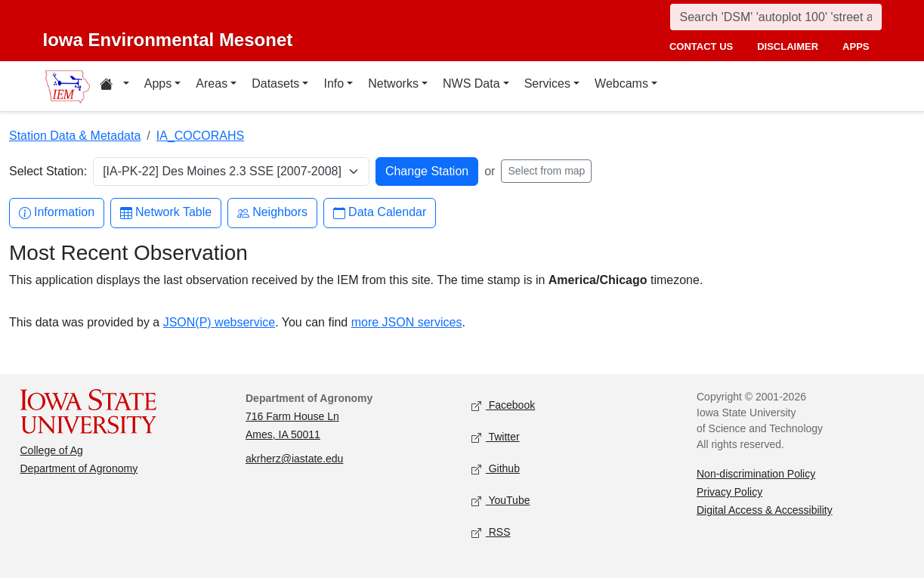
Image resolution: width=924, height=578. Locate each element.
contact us (701, 46)
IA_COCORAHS (200, 136)
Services (547, 83)
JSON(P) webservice (219, 322)
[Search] (776, 17)
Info (334, 83)
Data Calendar (380, 213)
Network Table (166, 213)
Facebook (504, 406)
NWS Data (471, 83)
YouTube (501, 501)
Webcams (621, 83)
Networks (393, 83)
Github (496, 470)
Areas (212, 83)
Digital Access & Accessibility (765, 510)
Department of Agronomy (79, 468)
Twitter (496, 438)
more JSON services (407, 322)
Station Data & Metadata (75, 136)
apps (856, 46)
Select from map (546, 171)
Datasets (275, 83)
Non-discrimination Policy (756, 474)
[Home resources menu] (114, 86)
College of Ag (52, 450)
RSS (491, 533)
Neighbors (272, 213)
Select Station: (48, 171)
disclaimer (788, 46)
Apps (158, 83)
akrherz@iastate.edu (294, 459)
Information (57, 213)
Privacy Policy (729, 492)
